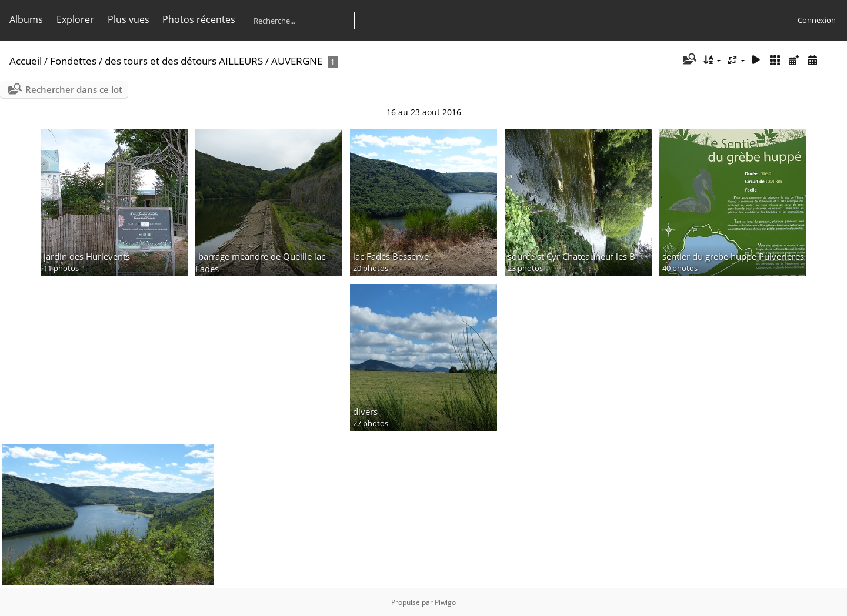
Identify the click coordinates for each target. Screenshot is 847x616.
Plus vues (129, 19)
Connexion (817, 20)
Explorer (75, 19)
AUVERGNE (297, 61)
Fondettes (73, 61)
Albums (26, 19)
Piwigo (445, 602)
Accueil (26, 61)
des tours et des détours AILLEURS (184, 61)
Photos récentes (199, 19)
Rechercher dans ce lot (74, 89)
